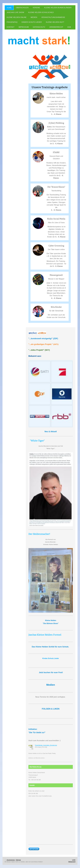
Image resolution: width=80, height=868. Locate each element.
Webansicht (72, 862)
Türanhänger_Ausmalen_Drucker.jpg (46, 745)
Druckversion (10, 860)
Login (74, 860)
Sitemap (18, 860)
